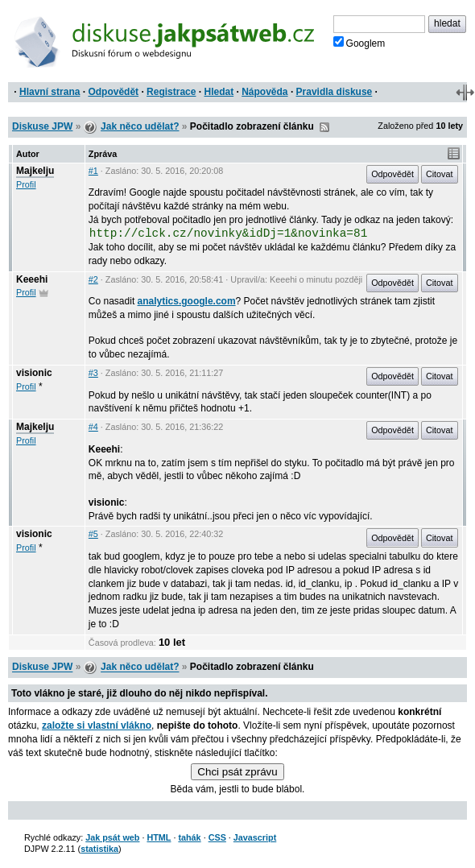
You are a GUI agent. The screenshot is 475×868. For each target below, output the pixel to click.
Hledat (219, 92)
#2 (93, 279)
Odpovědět (113, 92)
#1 (93, 171)
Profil (26, 184)
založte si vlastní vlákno (97, 725)
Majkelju (35, 171)
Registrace (171, 92)
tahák (189, 837)
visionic (34, 373)
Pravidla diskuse (335, 92)
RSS (324, 127)
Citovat (440, 174)
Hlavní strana (50, 92)
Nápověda (264, 92)
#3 (93, 373)
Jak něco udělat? (140, 126)
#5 (93, 534)
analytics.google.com (187, 301)
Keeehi (32, 279)
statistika (99, 849)
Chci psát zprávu (237, 772)
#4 (93, 427)
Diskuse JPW (42, 126)
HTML (159, 837)
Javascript (255, 837)
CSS (217, 837)
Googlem (359, 43)
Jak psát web (112, 837)
